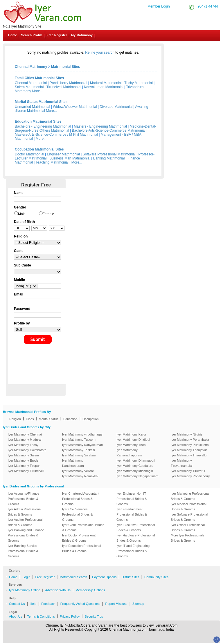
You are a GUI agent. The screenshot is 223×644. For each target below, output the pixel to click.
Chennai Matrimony (31, 67)
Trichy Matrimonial (139, 83)
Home (13, 35)
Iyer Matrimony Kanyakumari (82, 445)
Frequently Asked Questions (80, 604)
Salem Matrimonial (29, 87)
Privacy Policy (70, 616)
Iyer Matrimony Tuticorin (79, 440)
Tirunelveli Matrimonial (64, 87)
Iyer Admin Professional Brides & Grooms (25, 512)
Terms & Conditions (41, 616)
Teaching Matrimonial (52, 162)
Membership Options (90, 590)
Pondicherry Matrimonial (68, 83)
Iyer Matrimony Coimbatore (27, 450)
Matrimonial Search (73, 577)
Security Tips (94, 616)
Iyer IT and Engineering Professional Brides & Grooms (133, 551)
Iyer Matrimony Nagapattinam (137, 476)
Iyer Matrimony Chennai (25, 434)
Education (70, 419)
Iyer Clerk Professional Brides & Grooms (83, 527)
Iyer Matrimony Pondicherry (190, 476)
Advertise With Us (58, 590)
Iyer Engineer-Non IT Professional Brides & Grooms (132, 499)
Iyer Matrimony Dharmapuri (136, 460)
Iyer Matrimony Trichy (23, 445)
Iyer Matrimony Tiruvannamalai (182, 463)
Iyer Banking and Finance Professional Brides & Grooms (26, 535)
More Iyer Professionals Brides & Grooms (188, 538)
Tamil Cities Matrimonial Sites (39, 78)
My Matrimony (82, 35)
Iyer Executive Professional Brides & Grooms (136, 527)
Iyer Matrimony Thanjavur (189, 450)
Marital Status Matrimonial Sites (41, 102)
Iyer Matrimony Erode (23, 460)
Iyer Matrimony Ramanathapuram (129, 453)
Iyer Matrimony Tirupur (24, 466)
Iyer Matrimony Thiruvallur (189, 455)
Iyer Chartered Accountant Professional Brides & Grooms (81, 499)
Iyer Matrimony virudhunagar (82, 434)
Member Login (159, 6)
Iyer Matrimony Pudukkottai (190, 445)
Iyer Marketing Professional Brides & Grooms (190, 496)
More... (37, 91)
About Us (16, 616)
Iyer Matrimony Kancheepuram (73, 463)
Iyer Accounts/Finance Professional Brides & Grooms (24, 499)
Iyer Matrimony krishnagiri (135, 471)
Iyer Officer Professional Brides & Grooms (188, 527)
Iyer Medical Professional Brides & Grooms (189, 507)
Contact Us (200, 49)
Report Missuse (116, 604)
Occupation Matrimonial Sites (39, 149)
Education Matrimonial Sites (38, 121)
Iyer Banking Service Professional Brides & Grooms (23, 551)
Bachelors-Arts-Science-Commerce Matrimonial (109, 130)
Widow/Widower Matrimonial (75, 107)
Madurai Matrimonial (106, 83)
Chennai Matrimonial (31, 83)
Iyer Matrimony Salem (23, 455)
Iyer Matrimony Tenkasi (79, 450)
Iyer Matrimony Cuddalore (135, 466)
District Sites (131, 577)
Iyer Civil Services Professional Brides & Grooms (77, 514)
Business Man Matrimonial (70, 158)
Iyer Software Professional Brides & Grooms (189, 517)
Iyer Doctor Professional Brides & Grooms (79, 538)
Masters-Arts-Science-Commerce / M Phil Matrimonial (56, 135)
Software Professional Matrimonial (109, 154)
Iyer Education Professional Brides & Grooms (82, 548)
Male (22, 214)
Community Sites (156, 577)
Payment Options (104, 577)
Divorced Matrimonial (116, 107)
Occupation (91, 419)
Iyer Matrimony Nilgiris (187, 434)
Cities (30, 419)
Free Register (57, 35)
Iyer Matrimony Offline (25, 590)
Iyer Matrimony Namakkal (80, 476)
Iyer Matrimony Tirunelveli (26, 471)
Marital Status (49, 419)
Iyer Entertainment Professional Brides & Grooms (132, 514)
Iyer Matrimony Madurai (25, 440)
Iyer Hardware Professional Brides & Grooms (136, 538)
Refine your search (100, 52)
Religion (15, 419)
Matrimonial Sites (65, 67)
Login (26, 577)
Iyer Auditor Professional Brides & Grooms (25, 522)
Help (33, 604)
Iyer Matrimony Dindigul (133, 440)
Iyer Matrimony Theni (131, 445)
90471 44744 (208, 6)
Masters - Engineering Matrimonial (100, 126)
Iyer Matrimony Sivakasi (79, 455)
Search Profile (32, 35)
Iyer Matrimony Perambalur (190, 440)
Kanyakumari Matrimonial (104, 87)
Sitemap (138, 604)
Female (48, 214)
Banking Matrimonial (109, 158)
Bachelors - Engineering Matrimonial (43, 126)
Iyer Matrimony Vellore (78, 471)
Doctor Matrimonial (29, 154)
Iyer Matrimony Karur (131, 434)
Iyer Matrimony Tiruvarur (188, 471)
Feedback (48, 604)
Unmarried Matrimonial (32, 107)
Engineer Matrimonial (63, 154)
